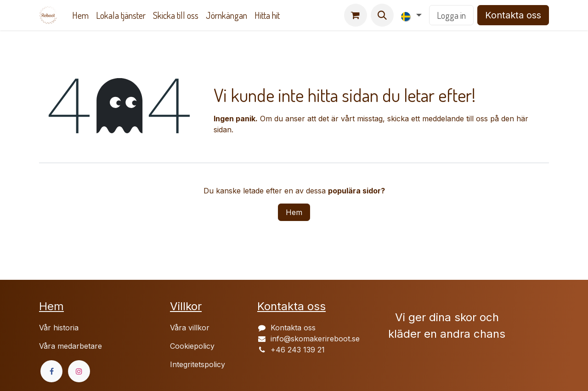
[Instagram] (79, 371)
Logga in (451, 15)
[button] (382, 15)
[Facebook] (51, 371)
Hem (294, 212)
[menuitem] (80, 15)
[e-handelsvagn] (356, 15)
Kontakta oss (513, 15)
